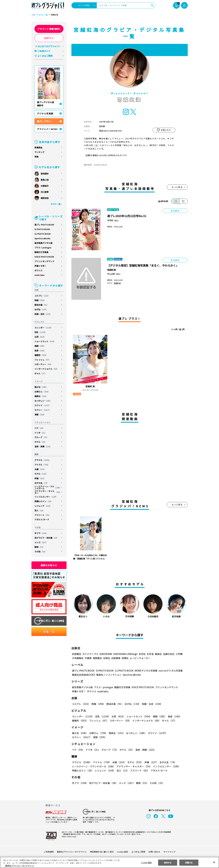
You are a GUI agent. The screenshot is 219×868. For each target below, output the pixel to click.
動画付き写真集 (41, 252)
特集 (36, 157)
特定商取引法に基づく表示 (102, 852)
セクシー (43, 410)
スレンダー (44, 328)
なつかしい (43, 401)
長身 (40, 351)
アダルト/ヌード (42, 519)
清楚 (40, 415)
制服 (40, 300)
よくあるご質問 (45, 56)
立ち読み (175, 211)
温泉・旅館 (43, 446)
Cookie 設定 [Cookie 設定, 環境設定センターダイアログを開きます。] (147, 862)
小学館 (179, 654)
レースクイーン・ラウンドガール (48, 487)
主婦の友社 (168, 654)
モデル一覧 (43, 15)
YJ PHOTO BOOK (42, 229)
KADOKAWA (106, 654)
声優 (40, 478)
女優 (40, 469)
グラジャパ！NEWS (47, 129)
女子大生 (42, 483)
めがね (41, 309)
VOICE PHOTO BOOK (44, 257)
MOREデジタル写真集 (144, 671)
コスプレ (42, 296)
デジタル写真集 (45, 114)
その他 (41, 552)
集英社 (158, 654)
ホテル (41, 442)
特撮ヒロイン (44, 501)
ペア (40, 428)
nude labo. (40, 275)
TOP (33, 15)
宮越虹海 (111, 270)
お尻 (40, 337)
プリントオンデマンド (44, 261)
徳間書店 (97, 658)
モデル (41, 474)
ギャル (41, 373)
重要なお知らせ (49, 565)
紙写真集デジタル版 (43, 243)
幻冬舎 (150, 654)
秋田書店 (77, 654)
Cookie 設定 (122, 852)
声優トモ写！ (40, 266)
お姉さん (42, 392)
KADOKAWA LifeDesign (125, 654)
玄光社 (142, 654)
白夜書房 (116, 658)
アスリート (43, 515)
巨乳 (41, 332)
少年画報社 (78, 658)
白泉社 (107, 658)
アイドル (42, 465)
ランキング (39, 152)
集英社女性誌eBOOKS (83, 675)
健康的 (41, 355)
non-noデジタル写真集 (168, 671)
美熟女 (41, 396)
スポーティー (44, 364)
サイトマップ (169, 852)
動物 (40, 547)
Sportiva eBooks (42, 238)
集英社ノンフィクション (108, 675)
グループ (42, 437)
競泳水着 (42, 305)
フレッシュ (43, 360)
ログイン (49, 38)
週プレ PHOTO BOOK (44, 225)
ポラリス (38, 270)
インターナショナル (47, 369)
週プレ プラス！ (45, 121)
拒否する (168, 862)
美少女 (41, 387)
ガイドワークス (90, 654)
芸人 (40, 510)
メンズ (41, 542)
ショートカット (45, 341)
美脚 (40, 346)
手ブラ (41, 533)
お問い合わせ (154, 852)
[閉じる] (214, 862)
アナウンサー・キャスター (48, 492)
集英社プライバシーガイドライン (72, 852)
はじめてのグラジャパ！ (49, 46)
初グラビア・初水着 (47, 538)
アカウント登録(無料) (49, 29)
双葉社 (125, 658)
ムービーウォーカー (140, 658)
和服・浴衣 (43, 314)
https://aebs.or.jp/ (69, 836)
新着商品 (38, 147)
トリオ (41, 433)
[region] (109, 862)
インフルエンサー (46, 497)
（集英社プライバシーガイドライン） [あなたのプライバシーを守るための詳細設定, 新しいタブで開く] (19, 866)
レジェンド (43, 506)
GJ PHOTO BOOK (43, 234)
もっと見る (177, 187)
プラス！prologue (43, 248)
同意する (189, 862)
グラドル (43, 460)
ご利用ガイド (44, 51)
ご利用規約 (49, 852)
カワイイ (43, 405)
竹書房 (88, 658)
